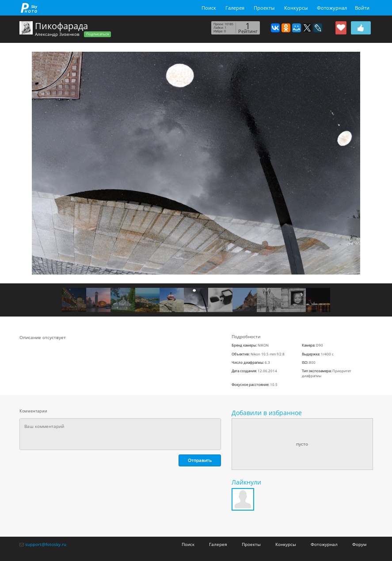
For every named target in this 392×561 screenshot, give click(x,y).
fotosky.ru (29, 8)
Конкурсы (296, 8)
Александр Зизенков (57, 34)
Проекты (264, 8)
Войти (362, 8)
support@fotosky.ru (46, 544)
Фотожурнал (332, 8)
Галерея (235, 8)
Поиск (209, 8)
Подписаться (97, 34)
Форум (359, 544)
